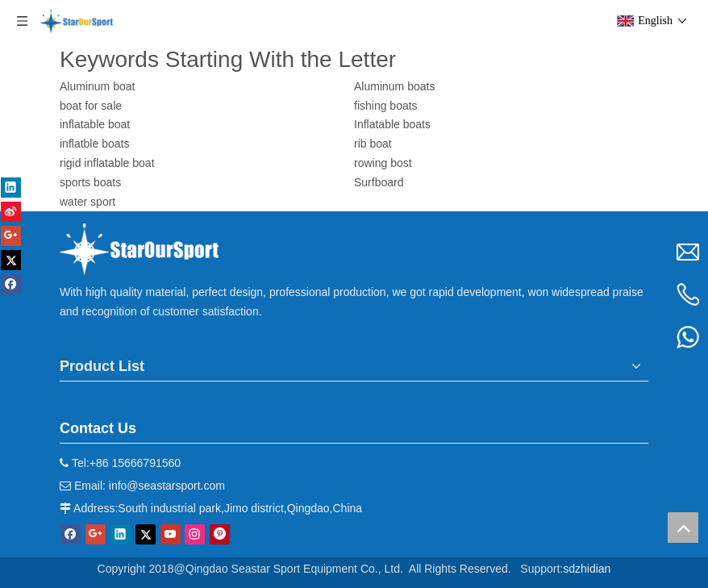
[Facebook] (71, 534)
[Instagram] (195, 534)
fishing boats (386, 106)
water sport (87, 202)
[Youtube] (171, 534)
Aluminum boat (97, 86)
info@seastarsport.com (167, 486)
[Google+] (96, 534)
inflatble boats (94, 144)
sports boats (90, 182)
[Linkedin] (121, 534)
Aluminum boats (394, 86)
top (683, 528)
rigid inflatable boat (107, 163)
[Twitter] (146, 534)
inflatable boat (95, 124)
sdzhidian (587, 569)
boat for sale (91, 106)
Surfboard (379, 182)
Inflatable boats (392, 124)
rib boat (373, 144)
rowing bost (383, 163)
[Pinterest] (220, 534)
